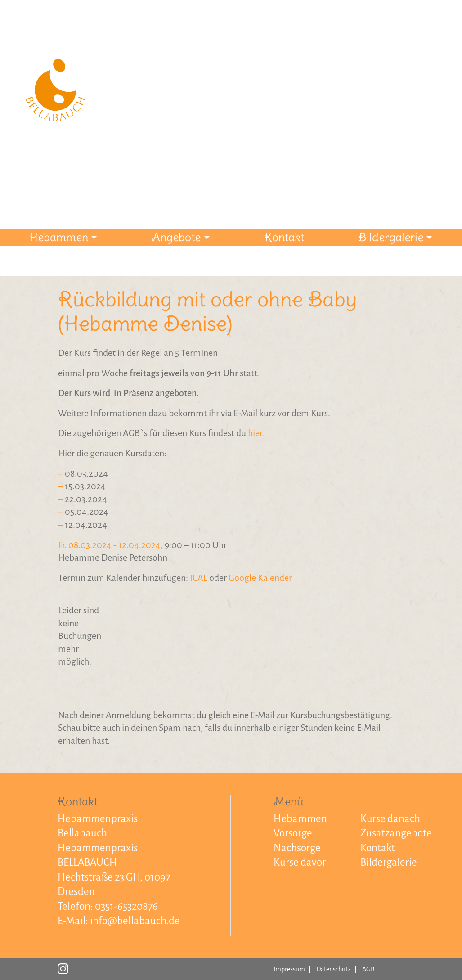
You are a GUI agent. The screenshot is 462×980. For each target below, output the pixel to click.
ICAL (199, 578)
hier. (256, 433)
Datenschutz (334, 969)
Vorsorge (293, 833)
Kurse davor (300, 862)
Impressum (289, 969)
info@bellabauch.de (135, 921)
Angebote (176, 237)
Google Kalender (260, 578)
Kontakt (284, 237)
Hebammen (59, 237)
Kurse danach (390, 819)
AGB (368, 969)
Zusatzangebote (396, 833)
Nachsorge (297, 848)
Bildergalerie (391, 237)
